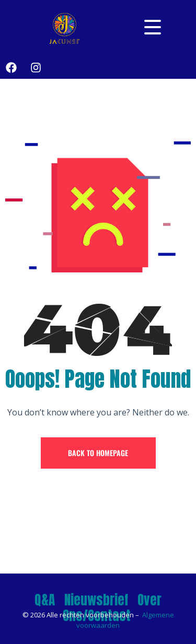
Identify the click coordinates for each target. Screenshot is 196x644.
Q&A (45, 600)
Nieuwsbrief (96, 600)
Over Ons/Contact (112, 608)
